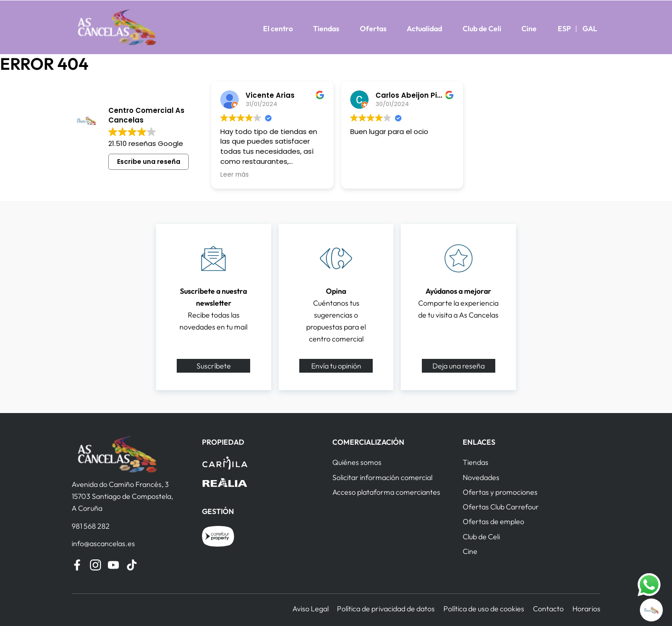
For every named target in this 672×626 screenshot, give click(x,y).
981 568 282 (91, 526)
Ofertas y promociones (500, 492)
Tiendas (326, 28)
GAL (590, 28)
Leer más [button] (235, 175)
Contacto (548, 609)
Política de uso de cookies (484, 609)
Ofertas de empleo (493, 521)
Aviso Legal (311, 609)
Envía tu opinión (336, 366)
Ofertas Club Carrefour (501, 507)
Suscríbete (214, 366)
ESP (564, 28)
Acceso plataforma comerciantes (386, 492)
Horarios (586, 609)
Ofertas (373, 28)
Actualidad (424, 28)
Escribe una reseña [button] (149, 162)
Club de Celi (482, 28)
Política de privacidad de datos (386, 609)
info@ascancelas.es (103, 543)
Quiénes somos (357, 462)
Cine (529, 28)
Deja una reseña (459, 366)
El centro (278, 28)
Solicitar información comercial (382, 477)
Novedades (481, 477)
